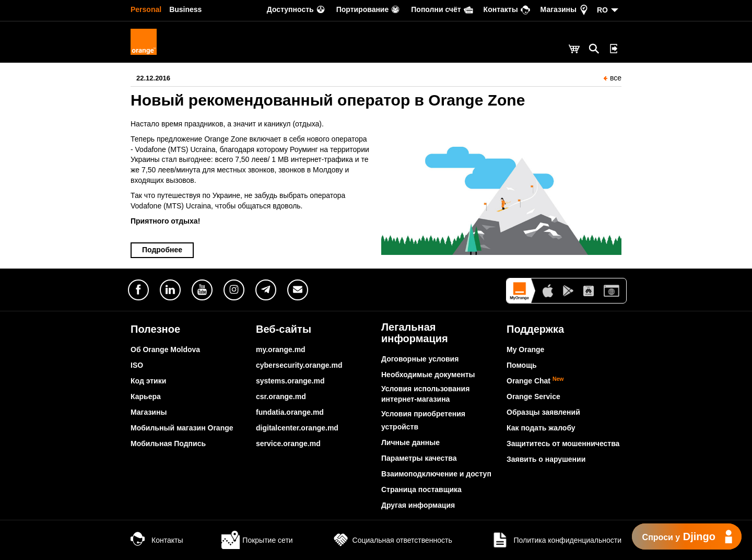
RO (602, 10)
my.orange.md (281, 349)
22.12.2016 (153, 78)
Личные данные (410, 442)
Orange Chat (535, 381)
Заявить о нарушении (546, 459)
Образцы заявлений (543, 412)
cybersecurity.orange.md (299, 365)
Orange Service (533, 396)
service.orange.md (288, 444)
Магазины (149, 412)
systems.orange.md (290, 381)
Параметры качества (419, 458)
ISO (137, 365)
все (613, 78)
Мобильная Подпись (168, 444)
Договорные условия (420, 359)
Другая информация (418, 505)
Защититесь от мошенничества (563, 444)
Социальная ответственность (392, 540)
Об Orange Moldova (165, 349)
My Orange (525, 349)
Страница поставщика (421, 489)
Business (185, 9)
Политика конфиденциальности (556, 540)
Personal (146, 9)
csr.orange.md (281, 396)
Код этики (148, 381)
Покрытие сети (257, 540)
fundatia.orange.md (290, 412)
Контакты (157, 540)
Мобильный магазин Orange (182, 428)
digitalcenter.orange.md (297, 428)
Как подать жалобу (541, 428)
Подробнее (162, 250)
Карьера (146, 396)
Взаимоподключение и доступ (436, 474)
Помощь (522, 365)
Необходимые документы (428, 375)
